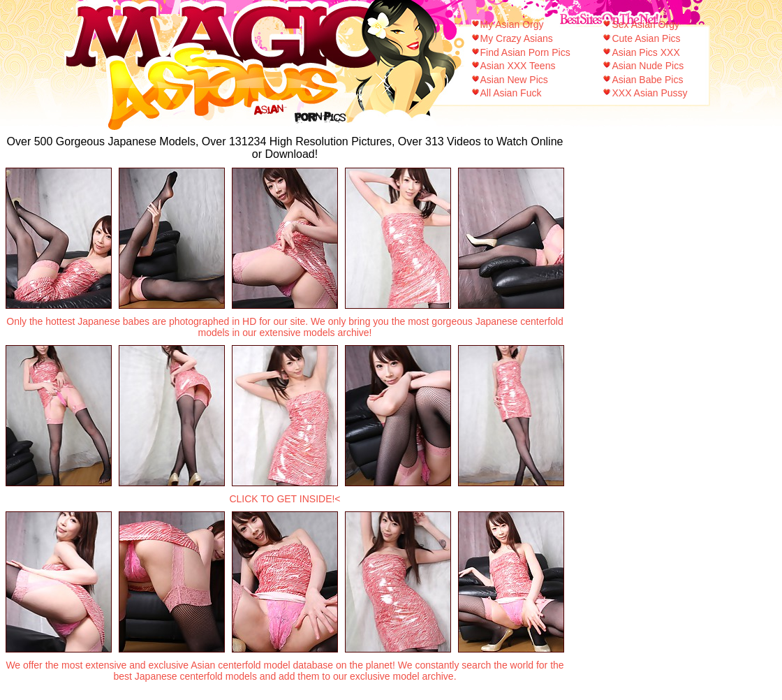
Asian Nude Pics (648, 66)
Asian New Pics (514, 80)
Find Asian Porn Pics (525, 52)
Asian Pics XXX (645, 52)
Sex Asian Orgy (645, 24)
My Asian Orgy (512, 24)
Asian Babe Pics (647, 80)
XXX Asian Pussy (649, 93)
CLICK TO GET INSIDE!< (285, 499)
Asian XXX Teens (518, 66)
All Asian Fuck (511, 93)
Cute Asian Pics (646, 38)
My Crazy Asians (517, 38)
